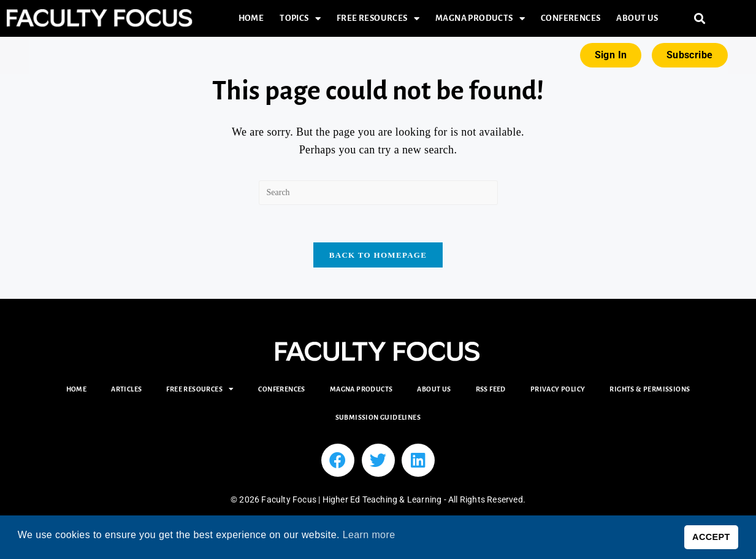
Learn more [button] (369, 535)
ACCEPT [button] (711, 537)
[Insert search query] (378, 193)
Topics (300, 19)
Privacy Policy (558, 389)
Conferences (571, 18)
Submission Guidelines (378, 417)
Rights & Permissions (650, 389)
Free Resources (378, 19)
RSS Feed (491, 389)
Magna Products (480, 19)
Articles (126, 389)
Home (251, 18)
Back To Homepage (378, 255)
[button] (700, 19)
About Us (637, 18)
